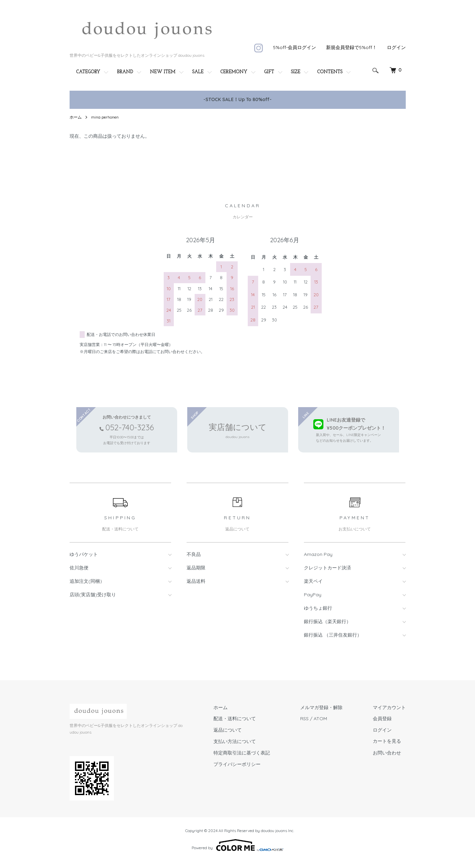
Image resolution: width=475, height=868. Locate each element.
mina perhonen (105, 117)
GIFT (269, 72)
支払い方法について (235, 741)
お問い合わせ (387, 753)
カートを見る (387, 742)
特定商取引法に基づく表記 (242, 753)
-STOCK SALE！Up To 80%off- (237, 99)
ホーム (76, 117)
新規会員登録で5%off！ (351, 47)
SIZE (296, 72)
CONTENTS (330, 72)
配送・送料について (235, 719)
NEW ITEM (163, 72)
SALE (198, 72)
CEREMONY (234, 72)
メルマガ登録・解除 (321, 707)
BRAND (125, 72)
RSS (304, 719)
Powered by (237, 845)
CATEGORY (88, 72)
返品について (228, 730)
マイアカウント (389, 707)
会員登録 (382, 719)
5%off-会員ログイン (294, 47)
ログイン (396, 47)
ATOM (320, 719)
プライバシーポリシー (237, 764)
